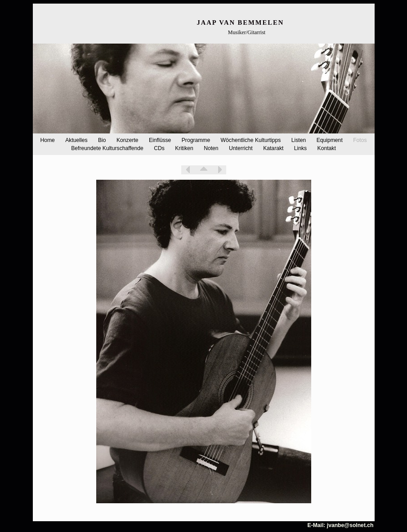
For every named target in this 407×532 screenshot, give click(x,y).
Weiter (219, 170)
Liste (204, 170)
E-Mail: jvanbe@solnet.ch (341, 525)
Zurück (188, 170)
